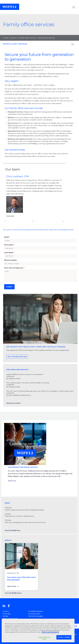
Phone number (11, 260)
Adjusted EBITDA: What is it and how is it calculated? (25, 374)
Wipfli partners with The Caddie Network (20, 516)
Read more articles (14, 403)
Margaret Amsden (15, 379)
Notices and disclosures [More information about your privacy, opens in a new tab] (50, 632)
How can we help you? (14, 268)
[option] (34, 200)
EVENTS (8, 540)
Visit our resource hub (17, 363)
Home (6, 38)
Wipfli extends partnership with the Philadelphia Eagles (24, 510)
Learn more (11, 586)
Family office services (46, 38)
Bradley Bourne (26, 395)
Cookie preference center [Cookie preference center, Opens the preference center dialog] (44, 638)
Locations (6, 611)
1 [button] (33, 224)
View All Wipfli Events (13, 593)
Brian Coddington (14, 395)
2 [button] (36, 224)
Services (14, 38)
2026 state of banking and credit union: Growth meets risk (25, 522)
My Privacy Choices (34, 614)
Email (6, 237)
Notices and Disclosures (10, 619)
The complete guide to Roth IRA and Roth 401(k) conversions (28, 383)
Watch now (12, 484)
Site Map (5, 616)
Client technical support (36, 616)
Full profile (10, 219)
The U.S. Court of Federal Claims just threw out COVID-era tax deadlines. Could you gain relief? (40, 391)
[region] (38, 630)
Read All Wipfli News (13, 530)
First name (9, 245)
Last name (9, 253)
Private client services (27, 38)
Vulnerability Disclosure (35, 611)
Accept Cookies (64, 637)
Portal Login (7, 614)
